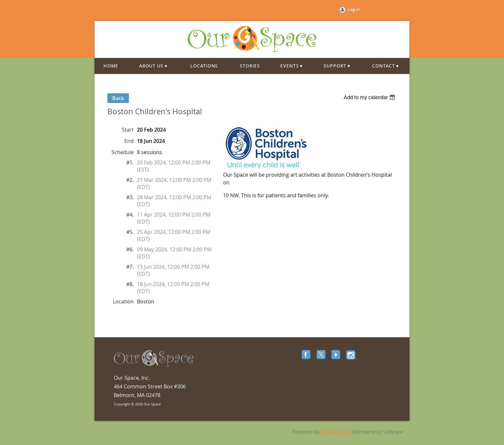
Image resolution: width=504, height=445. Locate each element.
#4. (130, 215)
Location (123, 301)
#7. (130, 267)
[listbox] (370, 97)
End (129, 141)
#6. (130, 249)
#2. (130, 180)
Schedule (123, 152)
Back (118, 98)
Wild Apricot (336, 432)
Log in (354, 9)
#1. (130, 162)
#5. (130, 232)
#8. (130, 284)
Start (128, 130)
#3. (130, 197)
